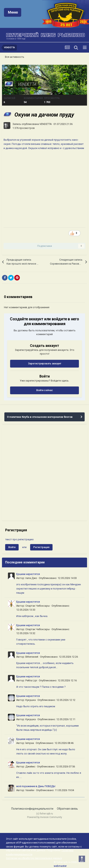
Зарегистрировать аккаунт (45, 363)
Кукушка (31, 700)
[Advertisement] (44, 474)
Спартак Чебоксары (38, 606)
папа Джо (31, 578)
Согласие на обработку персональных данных (34, 858)
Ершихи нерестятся (28, 574)
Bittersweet (32, 657)
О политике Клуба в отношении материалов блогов (40, 417)
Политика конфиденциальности (32, 809)
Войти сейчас (45, 390)
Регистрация (41, 547)
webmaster (60, 866)
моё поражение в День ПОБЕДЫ (36, 786)
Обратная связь (67, 809)
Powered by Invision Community (45, 817)
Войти (12, 547)
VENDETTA (27, 84)
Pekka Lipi (31, 680)
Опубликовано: (58, 578)
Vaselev (30, 790)
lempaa (30, 743)
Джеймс (30, 766)
